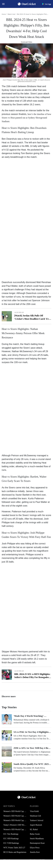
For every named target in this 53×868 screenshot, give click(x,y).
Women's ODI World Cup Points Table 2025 (15, 820)
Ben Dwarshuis (10, 139)
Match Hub (11, 14)
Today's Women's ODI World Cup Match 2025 (15, 825)
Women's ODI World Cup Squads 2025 (15, 816)
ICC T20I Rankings (11, 843)
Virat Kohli (34, 811)
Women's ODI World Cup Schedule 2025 (15, 811)
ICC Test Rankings (11, 834)
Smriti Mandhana (37, 839)
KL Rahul (34, 829)
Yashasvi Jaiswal (37, 820)
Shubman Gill (35, 816)
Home (4, 14)
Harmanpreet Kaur (37, 843)
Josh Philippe (8, 544)
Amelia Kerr (35, 852)
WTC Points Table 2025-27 (14, 848)
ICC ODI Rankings (11, 839)
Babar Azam (35, 834)
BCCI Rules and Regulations (15, 852)
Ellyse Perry (35, 848)
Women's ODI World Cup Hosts (15, 829)
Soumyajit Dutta (26, 42)
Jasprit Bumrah (36, 825)
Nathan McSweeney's (23, 351)
